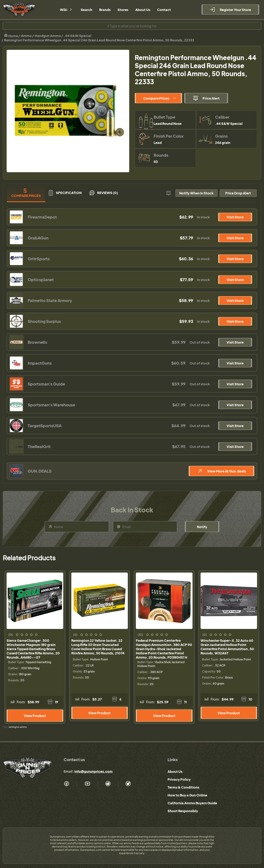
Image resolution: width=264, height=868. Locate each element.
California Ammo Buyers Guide (192, 803)
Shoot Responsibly (183, 811)
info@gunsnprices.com (93, 771)
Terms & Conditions (183, 787)
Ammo (26, 36)
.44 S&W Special (78, 36)
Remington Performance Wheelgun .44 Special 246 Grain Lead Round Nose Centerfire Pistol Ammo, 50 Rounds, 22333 (99, 40)
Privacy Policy (179, 779)
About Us (175, 771)
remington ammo (18, 727)
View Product (35, 716)
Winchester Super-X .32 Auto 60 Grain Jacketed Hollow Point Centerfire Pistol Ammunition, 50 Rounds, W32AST (227, 647)
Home (11, 36)
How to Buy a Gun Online (187, 795)
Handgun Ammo (48, 36)
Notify (202, 527)
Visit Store (235, 217)
